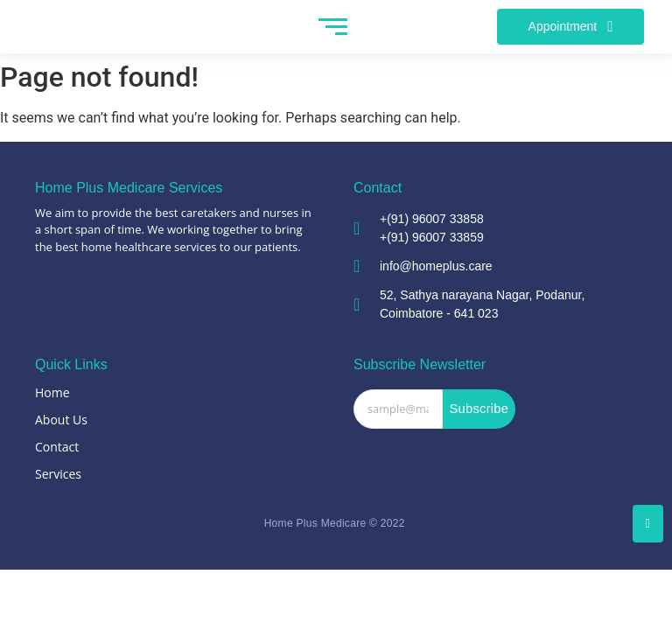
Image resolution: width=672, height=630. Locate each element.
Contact (57, 447)
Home (52, 392)
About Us (61, 420)
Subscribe (479, 409)
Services (58, 474)
